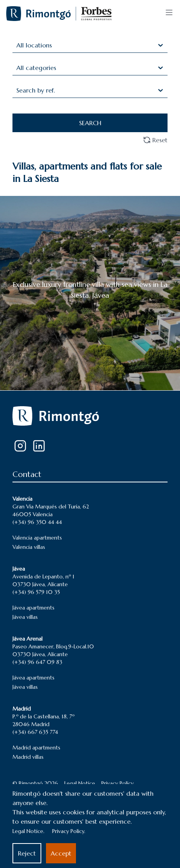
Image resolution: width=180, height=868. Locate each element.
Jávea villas (25, 617)
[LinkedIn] (39, 446)
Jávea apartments (34, 608)
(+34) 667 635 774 (35, 732)
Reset (155, 140)
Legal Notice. (28, 831)
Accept (61, 853)
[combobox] (17, 45)
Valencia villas (29, 547)
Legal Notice (80, 783)
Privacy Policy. (69, 831)
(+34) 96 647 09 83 (37, 662)
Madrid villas (28, 757)
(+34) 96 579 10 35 (36, 592)
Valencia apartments (37, 538)
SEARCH (90, 123)
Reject (27, 853)
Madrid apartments (36, 747)
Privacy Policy (117, 783)
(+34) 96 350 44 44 (37, 522)
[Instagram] (20, 446)
